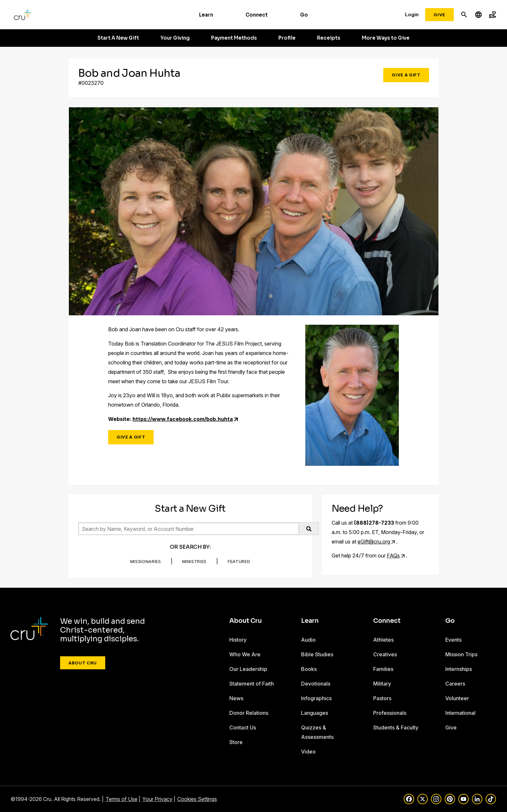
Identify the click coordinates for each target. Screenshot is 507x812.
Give (439, 15)
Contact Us (243, 727)
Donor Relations (249, 713)
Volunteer (457, 698)
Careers (455, 684)
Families (383, 669)
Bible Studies (317, 654)
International (460, 713)
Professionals (390, 713)
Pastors (382, 698)
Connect (257, 15)
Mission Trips (461, 654)
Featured (239, 561)
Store (236, 742)
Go (304, 15)
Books (309, 669)
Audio (308, 640)
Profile (287, 38)
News (236, 698)
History (238, 640)
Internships (459, 669)
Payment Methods (234, 38)
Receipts (329, 38)
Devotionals (316, 684)
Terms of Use (121, 799)
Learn (206, 15)
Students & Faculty (396, 727)
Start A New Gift (118, 38)
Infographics (316, 698)
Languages (315, 713)
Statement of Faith (252, 684)
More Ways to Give (386, 38)
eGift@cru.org (374, 542)
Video (308, 752)
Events (453, 640)
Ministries (195, 561)
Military (382, 684)
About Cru (83, 663)
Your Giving (175, 38)
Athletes (383, 640)
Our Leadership (248, 669)
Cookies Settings (197, 799)
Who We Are (245, 654)
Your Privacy (157, 799)
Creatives (385, 654)
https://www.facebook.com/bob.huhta (183, 419)
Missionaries (146, 561)
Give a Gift (406, 75)
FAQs (393, 556)
